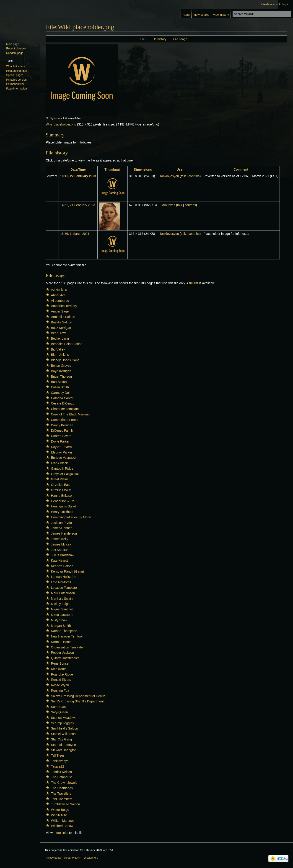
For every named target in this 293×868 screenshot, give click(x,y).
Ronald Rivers (61, 680)
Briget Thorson (61, 376)
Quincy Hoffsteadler (65, 658)
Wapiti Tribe (59, 815)
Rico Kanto (59, 669)
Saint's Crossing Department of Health (78, 696)
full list (194, 283)
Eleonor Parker (61, 452)
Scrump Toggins (62, 723)
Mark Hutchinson (63, 593)
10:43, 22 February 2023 (78, 176)
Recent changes (16, 49)
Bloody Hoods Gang (65, 360)
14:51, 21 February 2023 (77, 205)
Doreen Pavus (61, 436)
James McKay (61, 544)
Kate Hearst (59, 561)
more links (61, 833)
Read (186, 15)
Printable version (16, 80)
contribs (194, 176)
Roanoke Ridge (62, 674)
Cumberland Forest (65, 420)
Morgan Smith (61, 626)
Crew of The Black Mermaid (70, 414)
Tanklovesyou (61, 761)
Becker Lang (60, 338)
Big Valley (58, 349)
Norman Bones (61, 642)
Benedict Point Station (67, 344)
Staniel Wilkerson (63, 734)
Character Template (65, 409)
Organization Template (67, 647)
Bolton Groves (61, 366)
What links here (16, 66)
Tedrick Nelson (61, 772)
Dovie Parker (60, 441)
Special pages (15, 75)
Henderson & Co (63, 501)
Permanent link (15, 84)
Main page (13, 44)
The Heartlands (62, 788)
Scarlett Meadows (64, 718)
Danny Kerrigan (62, 425)
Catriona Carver (62, 398)
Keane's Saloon (62, 566)
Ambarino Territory (64, 306)
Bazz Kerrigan (61, 328)
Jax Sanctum (60, 550)
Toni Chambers (62, 799)
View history (221, 15)
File (142, 39)
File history (159, 39)
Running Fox (60, 691)
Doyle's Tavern (61, 447)
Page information (17, 89)
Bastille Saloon (61, 322)
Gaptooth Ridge (62, 469)
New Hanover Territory (67, 636)
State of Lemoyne (63, 745)
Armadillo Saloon (63, 317)
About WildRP (73, 858)
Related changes (16, 71)
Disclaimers (91, 858)
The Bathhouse (62, 777)
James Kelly (59, 539)
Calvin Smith (60, 387)
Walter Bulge (60, 810)
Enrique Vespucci (63, 458)
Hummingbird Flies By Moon (71, 517)
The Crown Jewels (64, 783)
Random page (15, 53)
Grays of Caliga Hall (65, 474)
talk (183, 176)
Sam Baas (58, 707)
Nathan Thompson (64, 631)
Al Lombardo (60, 301)
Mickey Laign (60, 604)
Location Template (64, 588)
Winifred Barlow (62, 826)
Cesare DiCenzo (63, 403)
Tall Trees (58, 755)
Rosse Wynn (60, 685)
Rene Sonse (60, 663)
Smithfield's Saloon (64, 728)
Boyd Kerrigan (61, 371)
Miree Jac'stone (62, 615)
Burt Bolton (59, 382)
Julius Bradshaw (62, 555)
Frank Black (59, 463)
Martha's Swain (62, 599)
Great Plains (60, 479)
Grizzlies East (61, 485)
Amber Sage (60, 311)
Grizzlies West (61, 490)
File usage (180, 39)
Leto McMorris (61, 582)
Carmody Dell (61, 393)
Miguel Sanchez (62, 609)
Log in (286, 4)
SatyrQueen (59, 712)
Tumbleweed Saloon (65, 804)
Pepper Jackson (62, 653)
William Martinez (63, 821)
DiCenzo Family (62, 430)
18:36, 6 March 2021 (75, 234)
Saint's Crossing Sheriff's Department (77, 701)
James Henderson (64, 533)
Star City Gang (61, 739)
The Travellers (61, 794)
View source (201, 15)
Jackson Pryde (61, 523)
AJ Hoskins (59, 290)
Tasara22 (57, 766)
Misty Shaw (59, 620)
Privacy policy (53, 858)
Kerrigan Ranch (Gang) (67, 571)
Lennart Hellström (64, 577)
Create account (271, 4)
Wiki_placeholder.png (61, 124)
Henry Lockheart (63, 512)
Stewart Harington (64, 750)
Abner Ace (58, 295)
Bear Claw (58, 333)
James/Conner (61, 528)
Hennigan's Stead (63, 506)
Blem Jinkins (60, 355)
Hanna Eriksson (62, 496)
